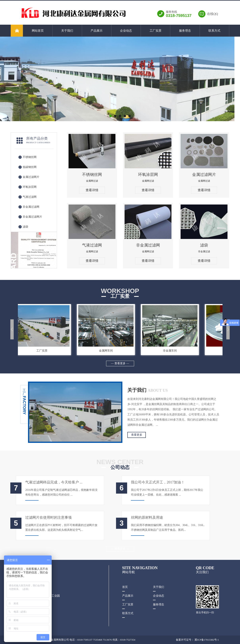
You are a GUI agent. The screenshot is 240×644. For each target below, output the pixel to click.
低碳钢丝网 (30, 167)
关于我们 (67, 31)
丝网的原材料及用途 (147, 517)
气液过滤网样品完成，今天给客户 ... (54, 482)
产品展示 (97, 31)
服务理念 (185, 31)
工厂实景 (156, 31)
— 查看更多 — (120, 363)
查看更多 (137, 435)
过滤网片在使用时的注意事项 (48, 517)
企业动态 (126, 31)
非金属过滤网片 (32, 217)
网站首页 (38, 31)
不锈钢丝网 (30, 157)
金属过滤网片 (31, 177)
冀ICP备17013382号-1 (207, 640)
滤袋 (25, 227)
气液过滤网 (30, 197)
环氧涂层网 (30, 187)
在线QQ (212, 14)
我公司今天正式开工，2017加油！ (158, 482)
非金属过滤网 (31, 207)
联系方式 (214, 31)
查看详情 (92, 190)
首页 (125, 587)
